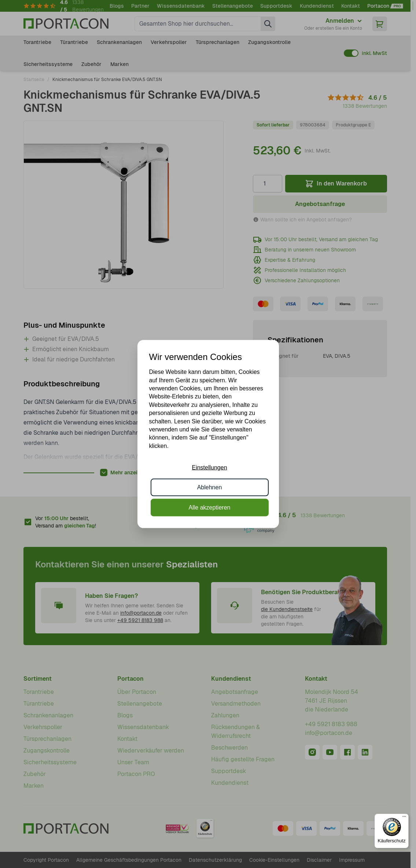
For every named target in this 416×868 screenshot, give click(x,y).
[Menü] (404, 818)
